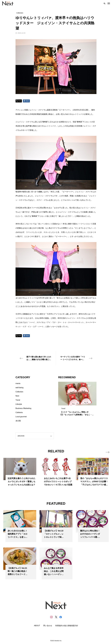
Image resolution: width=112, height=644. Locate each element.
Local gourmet (21, 417)
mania (18, 383)
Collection (19, 392)
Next (17, 396)
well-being (19, 388)
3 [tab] (79, 403)
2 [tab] (77, 403)
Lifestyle (19, 404)
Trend (18, 400)
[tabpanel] (77, 400)
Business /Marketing (23, 408)
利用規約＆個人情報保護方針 (67, 626)
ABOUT (37, 626)
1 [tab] (75, 403)
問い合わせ (48, 626)
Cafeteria (19, 412)
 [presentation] (107, 451)
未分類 (18, 421)
